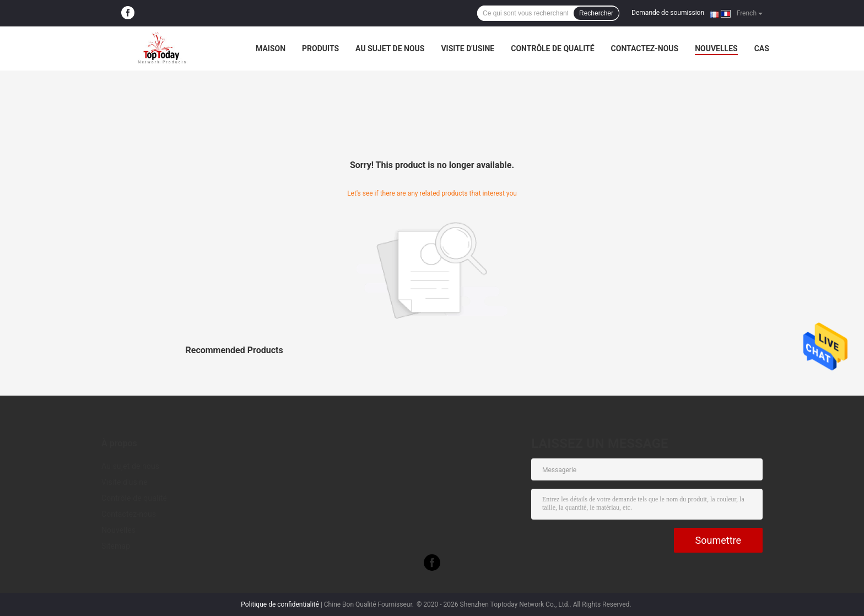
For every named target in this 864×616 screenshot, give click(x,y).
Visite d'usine (468, 48)
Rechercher (596, 13)
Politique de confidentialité (280, 604)
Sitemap (116, 546)
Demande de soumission (668, 13)
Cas (762, 48)
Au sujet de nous (390, 48)
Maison (271, 48)
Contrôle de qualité (552, 48)
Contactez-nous (645, 48)
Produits (320, 48)
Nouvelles (716, 48)
